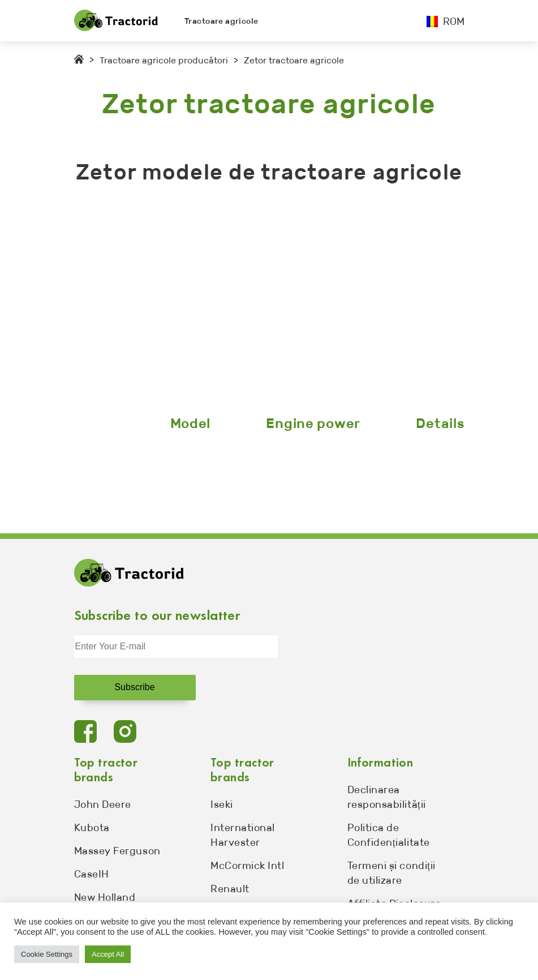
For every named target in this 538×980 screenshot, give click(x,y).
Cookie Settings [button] (47, 954)
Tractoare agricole (221, 21)
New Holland (105, 897)
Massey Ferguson (117, 851)
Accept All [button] (108, 954)
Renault (230, 889)
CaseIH (92, 874)
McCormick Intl (248, 866)
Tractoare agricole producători (164, 60)
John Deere (103, 804)
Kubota (92, 828)
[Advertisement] (269, 302)
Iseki (222, 804)
